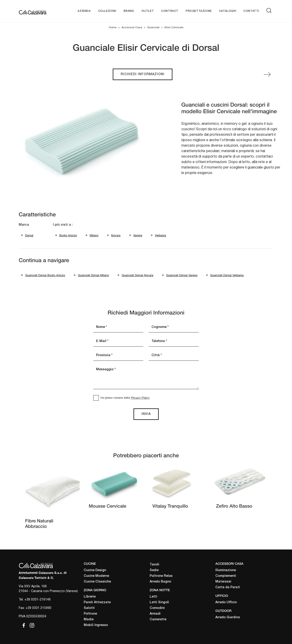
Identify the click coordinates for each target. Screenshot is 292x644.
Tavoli (154, 565)
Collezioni (107, 11)
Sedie (154, 570)
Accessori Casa (132, 27)
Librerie (90, 597)
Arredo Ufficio (226, 602)
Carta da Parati (228, 587)
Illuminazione (226, 570)
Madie (89, 620)
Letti (153, 597)
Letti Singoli (159, 602)
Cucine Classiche (97, 582)
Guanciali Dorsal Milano (93, 275)
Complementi (226, 576)
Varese (138, 235)
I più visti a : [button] (63, 225)
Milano (94, 235)
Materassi (223, 582)
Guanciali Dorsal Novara (137, 275)
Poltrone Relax (161, 576)
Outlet (148, 11)
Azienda (84, 11)
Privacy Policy (140, 398)
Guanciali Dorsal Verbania (227, 275)
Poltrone (90, 614)
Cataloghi (228, 11)
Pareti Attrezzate (97, 602)
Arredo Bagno (160, 582)
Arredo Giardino (228, 617)
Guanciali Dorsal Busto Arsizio (45, 275)
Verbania (160, 235)
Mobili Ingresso (96, 625)
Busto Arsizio (68, 235)
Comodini (157, 608)
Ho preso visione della (125, 398)
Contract (170, 11)
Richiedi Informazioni (143, 74)
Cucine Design (95, 570)
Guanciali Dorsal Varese (182, 275)
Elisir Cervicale (174, 27)
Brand (129, 11)
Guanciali (153, 27)
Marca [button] (24, 225)
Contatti (251, 11)
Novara (116, 235)
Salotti (89, 608)
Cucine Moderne (96, 576)
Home (113, 27)
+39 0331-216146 (38, 599)
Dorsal (29, 235)
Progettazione (199, 11)
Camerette (158, 620)
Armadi (155, 614)
